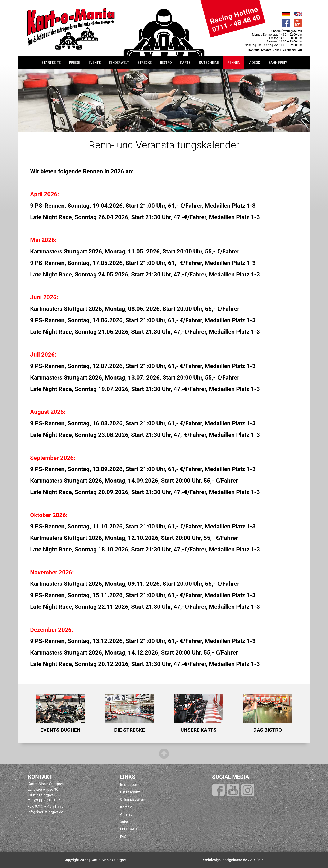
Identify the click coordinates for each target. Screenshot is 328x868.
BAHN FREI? (278, 63)
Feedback (288, 50)
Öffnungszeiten (132, 799)
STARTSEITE (51, 63)
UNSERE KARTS (199, 730)
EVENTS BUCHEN (60, 730)
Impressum (129, 785)
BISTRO (166, 63)
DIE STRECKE (130, 730)
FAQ (299, 50)
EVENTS (95, 63)
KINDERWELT (119, 63)
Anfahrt (266, 50)
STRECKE (145, 63)
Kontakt (254, 50)
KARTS (185, 63)
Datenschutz (130, 792)
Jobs (277, 50)
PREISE (75, 63)
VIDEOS (254, 63)
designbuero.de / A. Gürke (243, 860)
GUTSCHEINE (209, 63)
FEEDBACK (129, 829)
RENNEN (234, 63)
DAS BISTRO (268, 730)
